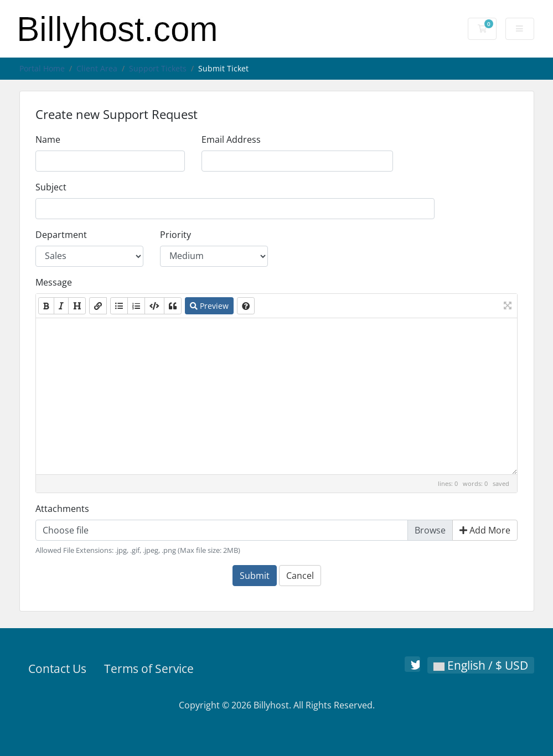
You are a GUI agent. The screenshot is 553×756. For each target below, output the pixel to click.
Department (61, 235)
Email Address (231, 139)
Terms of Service (149, 669)
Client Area (97, 68)
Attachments (62, 509)
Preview (209, 306)
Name (48, 139)
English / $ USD (481, 665)
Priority (175, 235)
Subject (51, 187)
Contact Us (57, 669)
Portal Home (42, 68)
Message (54, 282)
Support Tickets (158, 68)
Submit (255, 576)
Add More (485, 530)
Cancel (300, 576)
